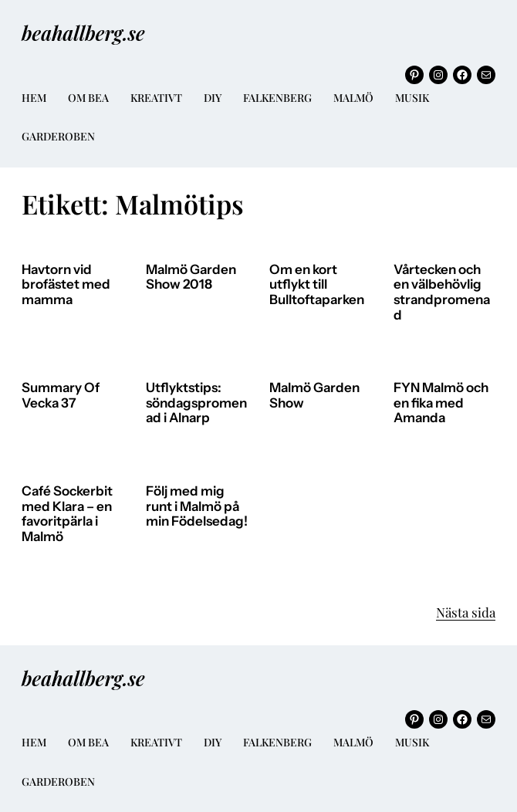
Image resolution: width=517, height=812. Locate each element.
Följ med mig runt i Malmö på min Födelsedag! (197, 506)
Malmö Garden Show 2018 (191, 277)
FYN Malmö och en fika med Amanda (441, 403)
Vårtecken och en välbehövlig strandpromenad (442, 293)
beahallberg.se (83, 32)
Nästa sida (466, 612)
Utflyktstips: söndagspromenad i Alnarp (196, 403)
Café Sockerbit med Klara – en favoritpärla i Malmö (67, 514)
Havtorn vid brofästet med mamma (66, 285)
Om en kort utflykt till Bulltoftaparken (317, 285)
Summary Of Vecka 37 (61, 396)
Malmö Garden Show (314, 396)
